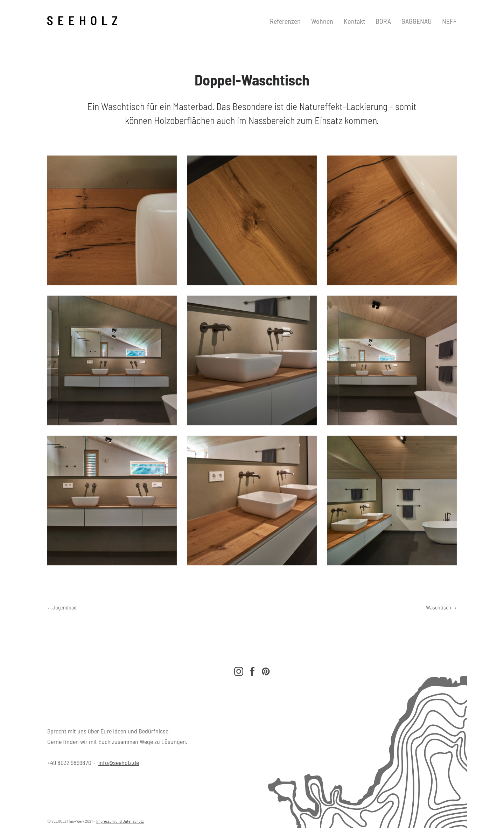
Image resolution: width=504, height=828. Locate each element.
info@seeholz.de (119, 763)
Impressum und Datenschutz (120, 821)
